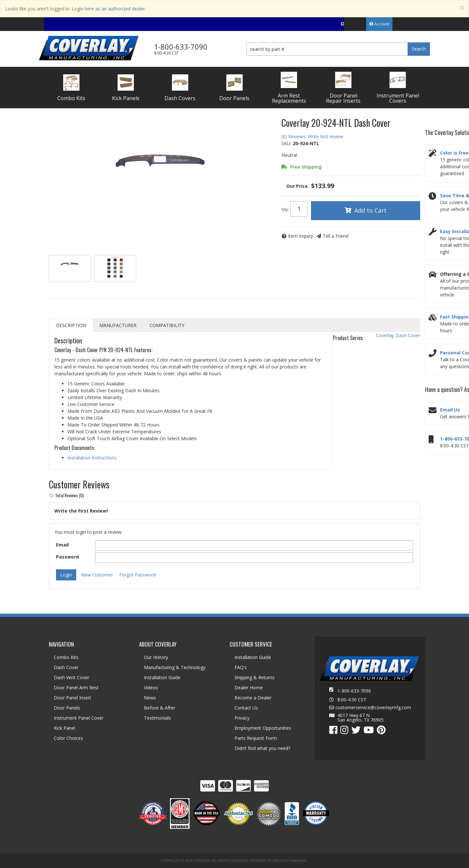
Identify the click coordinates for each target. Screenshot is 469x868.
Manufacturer (118, 325)
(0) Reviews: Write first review (312, 136)
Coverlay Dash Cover (398, 335)
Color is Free (454, 153)
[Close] (462, 8)
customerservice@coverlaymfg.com (373, 708)
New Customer (97, 575)
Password (67, 557)
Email (62, 545)
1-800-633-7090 (354, 691)
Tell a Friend (336, 236)
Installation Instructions (92, 458)
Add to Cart (370, 210)
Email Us (450, 410)
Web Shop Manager (290, 861)
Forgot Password (137, 575)
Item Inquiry (300, 236)
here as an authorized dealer (115, 9)
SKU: (286, 143)
